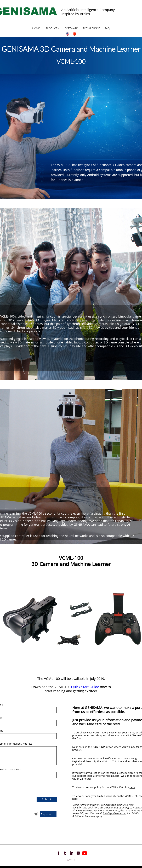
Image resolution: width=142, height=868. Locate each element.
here (132, 787)
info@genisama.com (108, 776)
